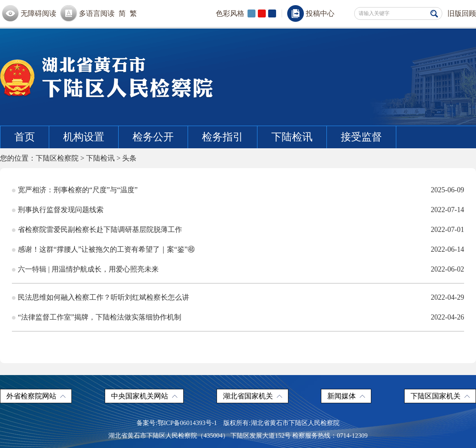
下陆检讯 (292, 137)
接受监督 (361, 137)
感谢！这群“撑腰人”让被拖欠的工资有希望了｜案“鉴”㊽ (106, 249)
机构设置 (84, 137)
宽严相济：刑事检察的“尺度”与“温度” (78, 190)
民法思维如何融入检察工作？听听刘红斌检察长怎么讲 (104, 297)
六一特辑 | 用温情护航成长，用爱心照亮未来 (88, 269)
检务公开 (153, 137)
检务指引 (223, 137)
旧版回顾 (462, 13)
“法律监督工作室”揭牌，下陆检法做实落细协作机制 (100, 317)
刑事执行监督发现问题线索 (61, 210)
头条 (129, 158)
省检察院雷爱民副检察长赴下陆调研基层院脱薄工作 (100, 230)
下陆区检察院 (57, 158)
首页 (25, 137)
